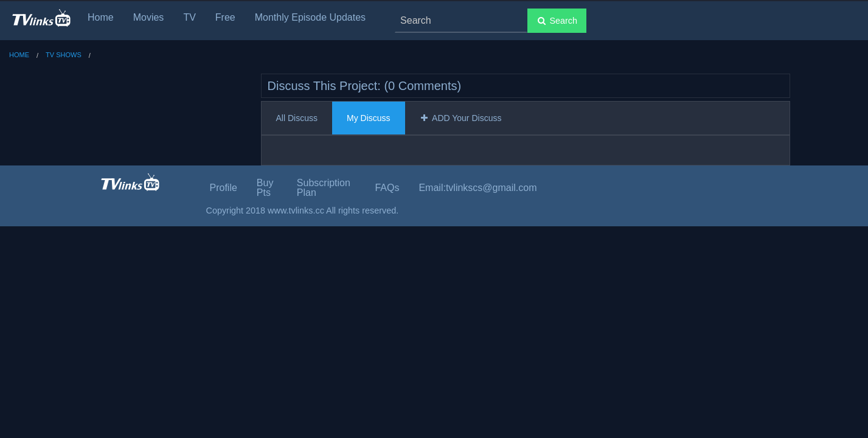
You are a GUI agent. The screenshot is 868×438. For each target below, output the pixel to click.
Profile (224, 188)
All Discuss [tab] (297, 118)
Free (225, 17)
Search (557, 21)
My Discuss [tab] (369, 118)
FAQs (387, 188)
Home (101, 17)
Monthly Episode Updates (310, 17)
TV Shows (64, 55)
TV (189, 17)
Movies (149, 17)
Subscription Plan (324, 188)
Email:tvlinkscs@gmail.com (477, 188)
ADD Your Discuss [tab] (461, 118)
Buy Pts (265, 188)
